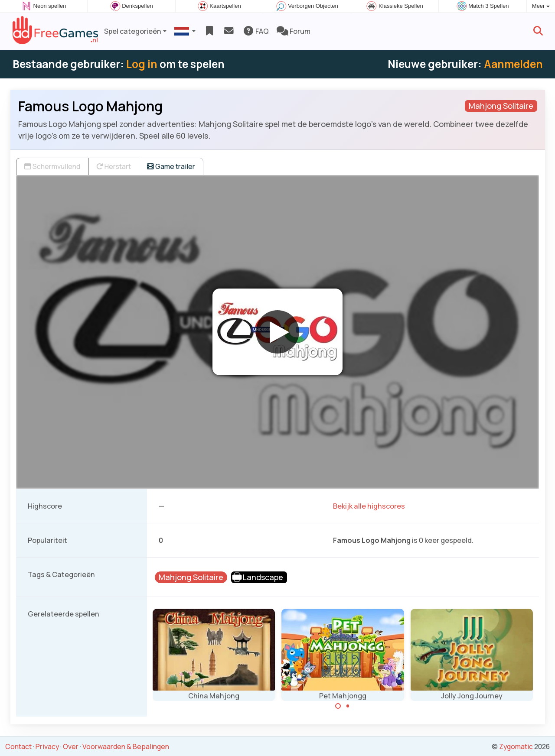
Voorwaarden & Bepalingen (126, 746)
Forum (294, 31)
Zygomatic (516, 746)
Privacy (47, 746)
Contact (18, 746)
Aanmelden (513, 64)
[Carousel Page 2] (348, 706)
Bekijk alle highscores (369, 506)
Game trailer (171, 166)
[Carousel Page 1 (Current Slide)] (338, 706)
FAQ (256, 31)
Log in (142, 64)
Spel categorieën (133, 31)
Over (71, 746)
